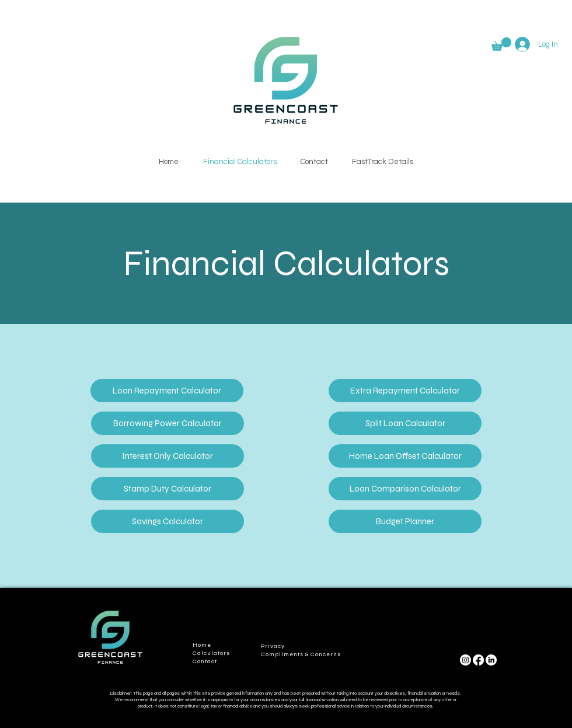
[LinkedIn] (491, 660)
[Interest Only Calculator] (168, 456)
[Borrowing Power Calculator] (168, 423)
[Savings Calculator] (168, 521)
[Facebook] (478, 660)
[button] (501, 44)
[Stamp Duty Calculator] (168, 489)
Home (202, 645)
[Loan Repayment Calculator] (167, 391)
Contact (205, 661)
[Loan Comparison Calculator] (405, 489)
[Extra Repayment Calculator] (405, 391)
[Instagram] (465, 660)
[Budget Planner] (405, 521)
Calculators (211, 653)
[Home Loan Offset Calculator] (405, 456)
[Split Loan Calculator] (405, 423)
